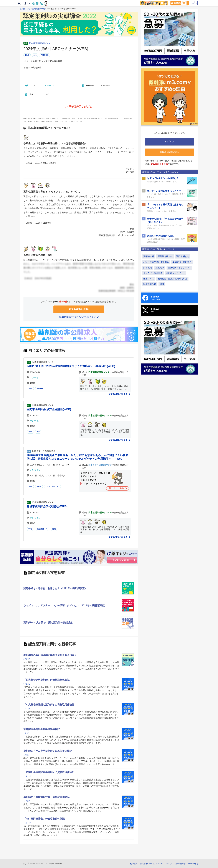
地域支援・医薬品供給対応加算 (172, 279)
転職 (162, 284)
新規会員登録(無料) (79, 309)
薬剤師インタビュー (176, 273)
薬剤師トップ (25, 9)
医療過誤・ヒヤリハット (179, 268)
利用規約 (134, 864)
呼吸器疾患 (45, 55)
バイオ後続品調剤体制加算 (156, 262)
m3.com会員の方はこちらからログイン (79, 317)
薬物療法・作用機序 (182, 262)
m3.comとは (193, 864)
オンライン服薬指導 (153, 273)
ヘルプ (169, 864)
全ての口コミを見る (120, 394)
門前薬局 (148, 268)
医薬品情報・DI (42, 529)
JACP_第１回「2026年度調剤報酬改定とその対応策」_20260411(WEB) (71, 366)
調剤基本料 (149, 256)
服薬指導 (160, 268)
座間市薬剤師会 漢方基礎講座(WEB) (49, 409)
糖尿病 (39, 486)
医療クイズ (149, 279)
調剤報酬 (40, 389)
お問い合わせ (180, 864)
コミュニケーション (53, 486)
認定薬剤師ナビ (39, 9)
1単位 (27, 55)
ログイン (194, 3)
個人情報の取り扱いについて (152, 864)
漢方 (38, 432)
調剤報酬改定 (183, 256)
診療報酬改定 (150, 284)
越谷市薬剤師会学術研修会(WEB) (47, 506)
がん (35, 55)
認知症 (54, 529)
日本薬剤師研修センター (41, 43)
